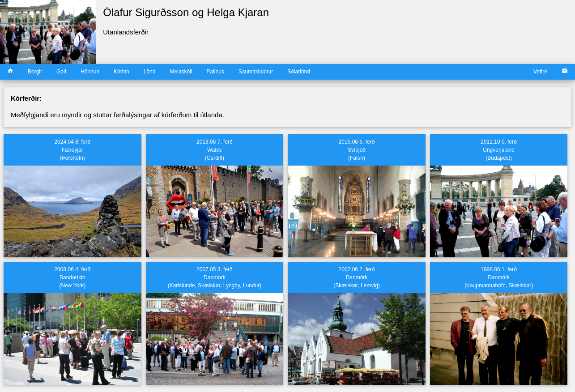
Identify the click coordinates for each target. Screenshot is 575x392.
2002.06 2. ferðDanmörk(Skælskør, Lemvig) (356, 277)
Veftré (540, 72)
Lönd (150, 72)
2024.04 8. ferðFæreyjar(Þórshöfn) (72, 150)
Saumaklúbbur (256, 72)
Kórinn (121, 72)
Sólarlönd (299, 72)
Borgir (35, 72)
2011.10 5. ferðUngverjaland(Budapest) (499, 150)
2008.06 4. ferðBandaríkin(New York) (72, 277)
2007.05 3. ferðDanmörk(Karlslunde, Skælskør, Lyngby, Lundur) (215, 277)
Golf (61, 72)
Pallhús (215, 72)
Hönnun (90, 72)
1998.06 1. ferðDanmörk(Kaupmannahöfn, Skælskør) (499, 277)
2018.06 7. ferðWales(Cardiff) (215, 150)
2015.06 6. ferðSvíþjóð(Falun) (357, 150)
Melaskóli (181, 72)
